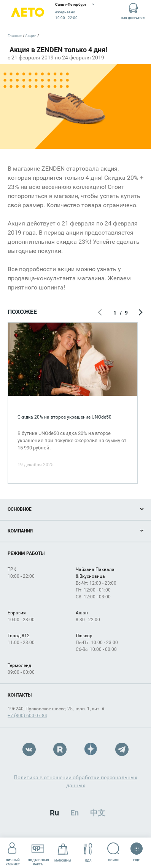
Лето (28, 12)
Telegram (122, 749)
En (75, 813)
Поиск (113, 852)
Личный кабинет (13, 852)
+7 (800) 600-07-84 (27, 716)
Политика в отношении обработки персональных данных (75, 781)
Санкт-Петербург (71, 4)
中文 (98, 813)
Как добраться (133, 11)
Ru (54, 813)
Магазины (63, 853)
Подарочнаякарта (38, 852)
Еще (137, 850)
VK (29, 749)
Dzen (91, 749)
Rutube (60, 749)
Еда (88, 853)
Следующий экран (140, 313)
